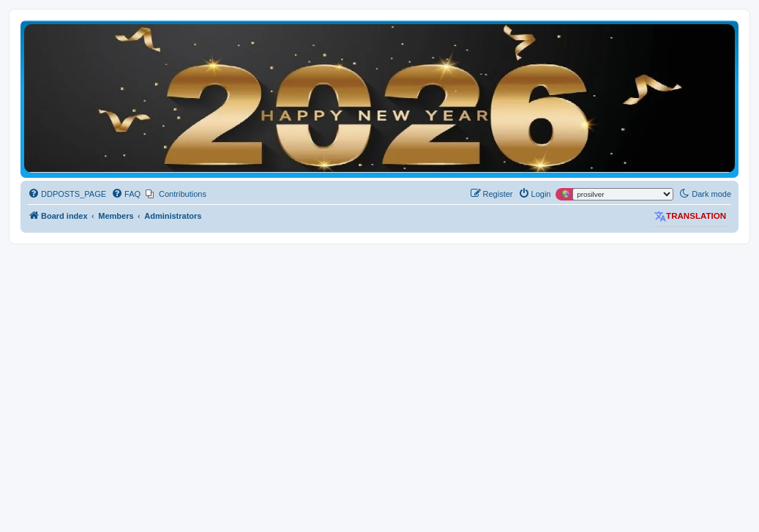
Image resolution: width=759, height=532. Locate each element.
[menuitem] (67, 194)
